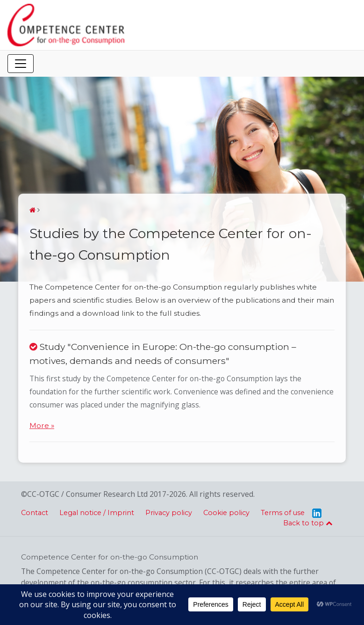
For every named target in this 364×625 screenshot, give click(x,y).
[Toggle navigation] (21, 64)
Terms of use (283, 513)
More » (42, 425)
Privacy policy (169, 513)
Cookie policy (226, 513)
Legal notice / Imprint (97, 513)
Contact (35, 513)
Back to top (308, 523)
